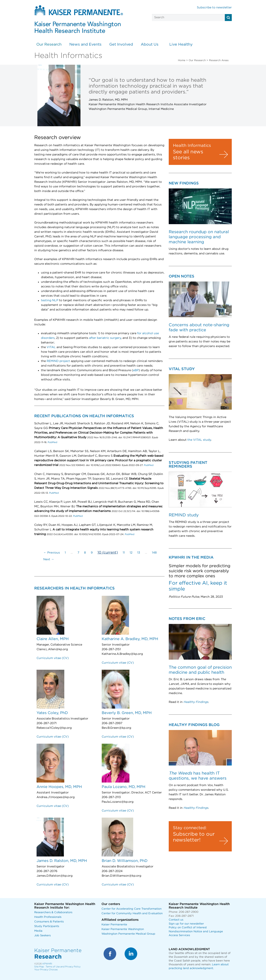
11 (124, 553)
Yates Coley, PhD (52, 713)
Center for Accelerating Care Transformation (132, 909)
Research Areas (219, 60)
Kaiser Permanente (114, 925)
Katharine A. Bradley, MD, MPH (130, 639)
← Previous (52, 553)
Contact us (176, 920)
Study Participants (47, 926)
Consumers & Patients (49, 922)
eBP (136, 370)
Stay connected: (190, 828)
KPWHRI (47, 964)
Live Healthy (181, 45)
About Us (150, 45)
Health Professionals (48, 917)
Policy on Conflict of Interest (188, 928)
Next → (49, 559)
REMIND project (58, 361)
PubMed (52, 442)
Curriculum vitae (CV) (53, 658)
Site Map (39, 967)
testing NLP (50, 300)
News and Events (85, 45)
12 (131, 553)
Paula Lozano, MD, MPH (124, 787)
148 (154, 553)
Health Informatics (192, 146)
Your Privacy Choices (46, 970)
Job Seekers (42, 936)
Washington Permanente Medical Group (128, 934)
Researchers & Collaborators (53, 912)
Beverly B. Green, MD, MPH (127, 713)
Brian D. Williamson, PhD (125, 861)
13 (139, 553)
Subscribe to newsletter (214, 8)
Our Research (49, 45)
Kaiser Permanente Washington (123, 929)
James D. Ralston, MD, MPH (62, 861)
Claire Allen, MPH (53, 639)
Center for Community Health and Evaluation (132, 914)
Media (38, 931)
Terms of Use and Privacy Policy (63, 967)
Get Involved (121, 45)
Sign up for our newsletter (186, 924)
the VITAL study (199, 440)
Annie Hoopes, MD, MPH (59, 787)
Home (182, 60)
